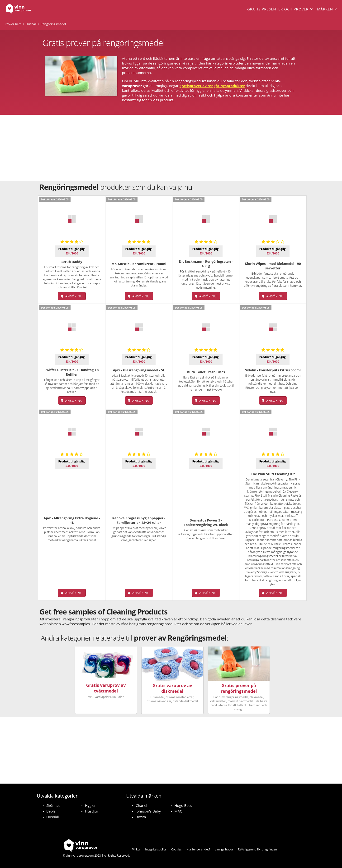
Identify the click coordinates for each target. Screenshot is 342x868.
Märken (325, 9)
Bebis (51, 811)
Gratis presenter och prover (278, 9)
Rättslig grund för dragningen (257, 849)
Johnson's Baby (148, 811)
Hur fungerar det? (198, 849)
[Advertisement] (171, 148)
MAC (178, 811)
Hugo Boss (183, 805)
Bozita (141, 817)
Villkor (136, 849)
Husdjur (92, 811)
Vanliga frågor (224, 849)
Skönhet (53, 805)
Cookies (176, 849)
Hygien (91, 805)
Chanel (141, 805)
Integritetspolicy (156, 849)
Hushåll (53, 817)
